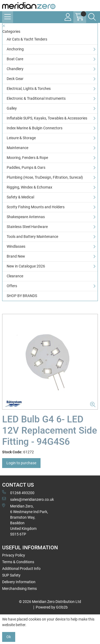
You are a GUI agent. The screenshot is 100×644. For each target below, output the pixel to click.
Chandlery (15, 69)
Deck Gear (15, 79)
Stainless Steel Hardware (27, 227)
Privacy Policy (14, 555)
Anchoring (15, 49)
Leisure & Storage (21, 138)
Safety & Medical (20, 197)
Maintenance (17, 148)
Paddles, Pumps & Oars (26, 167)
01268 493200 (18, 493)
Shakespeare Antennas (26, 217)
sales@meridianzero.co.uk (28, 499)
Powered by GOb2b (52, 607)
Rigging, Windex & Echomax (29, 187)
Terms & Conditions (18, 562)
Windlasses (16, 246)
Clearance (15, 276)
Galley (12, 108)
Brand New (16, 256)
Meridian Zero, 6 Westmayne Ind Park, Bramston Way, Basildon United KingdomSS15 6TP (25, 520)
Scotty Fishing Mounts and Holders (36, 207)
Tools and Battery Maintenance (32, 237)
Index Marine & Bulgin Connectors (35, 128)
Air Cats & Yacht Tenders (27, 39)
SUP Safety (11, 575)
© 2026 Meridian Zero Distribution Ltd (50, 602)
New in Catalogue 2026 (26, 266)
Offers (12, 286)
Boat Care (15, 59)
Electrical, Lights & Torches (29, 89)
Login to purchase (21, 463)
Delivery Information (19, 582)
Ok (9, 637)
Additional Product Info (21, 569)
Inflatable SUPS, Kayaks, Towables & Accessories (47, 118)
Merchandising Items (19, 589)
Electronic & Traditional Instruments (36, 98)
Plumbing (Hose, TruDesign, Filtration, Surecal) (45, 177)
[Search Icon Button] (92, 17)
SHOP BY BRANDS (22, 296)
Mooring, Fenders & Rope (27, 158)
